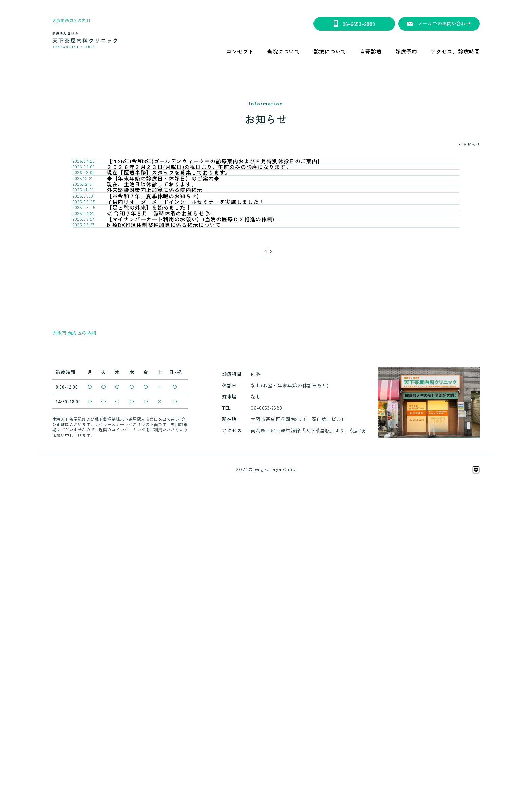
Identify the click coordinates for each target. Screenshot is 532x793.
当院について (283, 51)
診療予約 (406, 51)
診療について (330, 51)
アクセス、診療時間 (455, 51)
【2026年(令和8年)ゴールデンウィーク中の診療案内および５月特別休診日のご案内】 (266, 5)
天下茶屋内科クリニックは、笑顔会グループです (266, 746)
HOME (450, 144)
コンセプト (240, 51)
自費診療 (370, 51)
